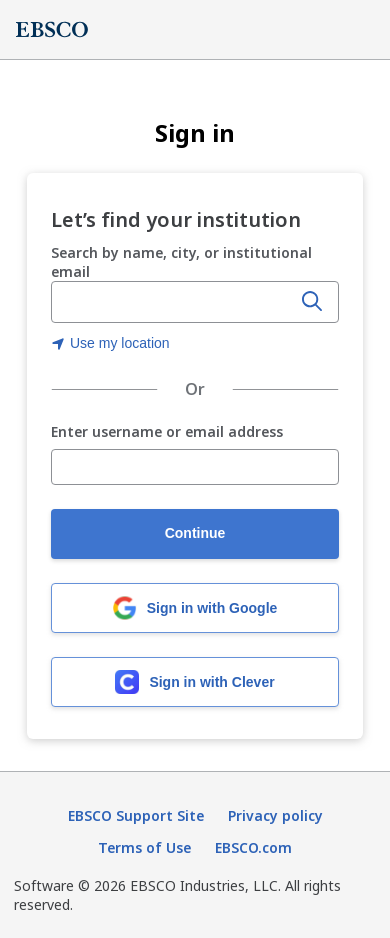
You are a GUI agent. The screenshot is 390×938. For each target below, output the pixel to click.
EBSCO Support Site (136, 815)
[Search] (312, 302)
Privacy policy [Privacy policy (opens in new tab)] (275, 815)
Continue (195, 533)
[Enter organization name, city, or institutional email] (173, 303)
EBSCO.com (253, 847)
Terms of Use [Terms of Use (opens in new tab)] (144, 847)
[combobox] (173, 302)
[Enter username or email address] (195, 467)
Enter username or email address (167, 432)
